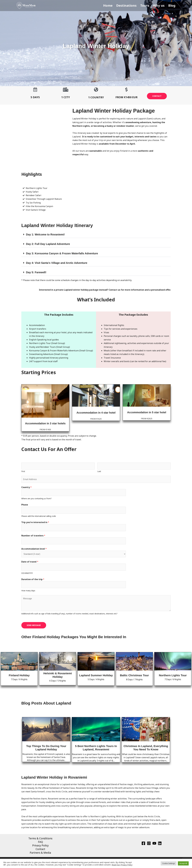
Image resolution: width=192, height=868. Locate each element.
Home (111, 5)
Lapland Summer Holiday (96, 676)
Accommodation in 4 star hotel (96, 413)
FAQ (40, 843)
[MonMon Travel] (26, 5)
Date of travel (30, 562)
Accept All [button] (183, 863)
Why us (160, 5)
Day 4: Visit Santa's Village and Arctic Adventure (57, 263)
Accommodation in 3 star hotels (45, 423)
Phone (25, 505)
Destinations (129, 5)
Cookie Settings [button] (169, 863)
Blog (172, 5)
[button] (96, 235)
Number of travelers (33, 536)
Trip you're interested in (35, 523)
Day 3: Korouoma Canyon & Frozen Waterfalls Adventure (62, 253)
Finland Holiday (19, 676)
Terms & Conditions (40, 839)
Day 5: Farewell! (36, 272)
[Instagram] (149, 844)
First (23, 471)
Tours (146, 5)
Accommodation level (34, 549)
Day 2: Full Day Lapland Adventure (48, 244)
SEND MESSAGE (34, 626)
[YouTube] (154, 844)
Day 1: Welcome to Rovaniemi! (45, 234)
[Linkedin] (160, 844)
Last (99, 471)
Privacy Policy (40, 847)
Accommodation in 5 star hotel (147, 412)
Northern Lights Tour (173, 676)
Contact (40, 850)
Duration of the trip (33, 580)
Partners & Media (40, 854)
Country (26, 487)
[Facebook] (143, 844)
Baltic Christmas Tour (134, 676)
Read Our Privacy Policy (122, 865)
